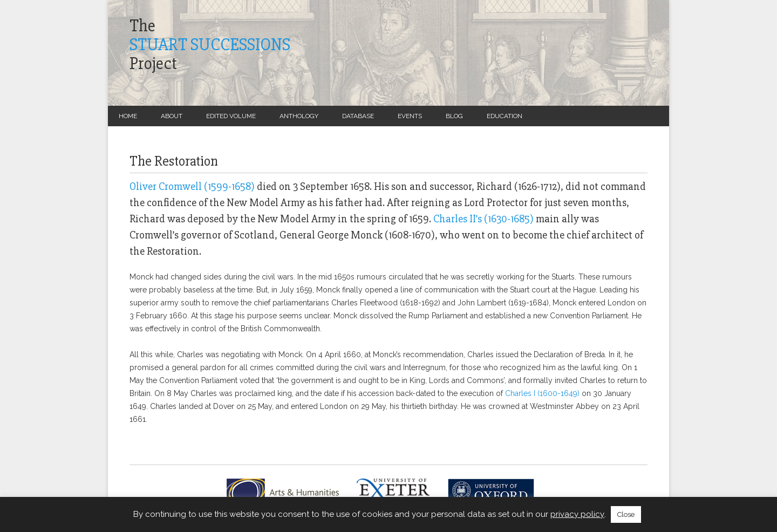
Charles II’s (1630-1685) (483, 219)
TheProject (210, 45)
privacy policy (577, 514)
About (172, 116)
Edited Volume (231, 116)
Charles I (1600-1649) (543, 393)
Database (358, 116)
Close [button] (626, 514)
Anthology (299, 116)
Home (128, 116)
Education (505, 116)
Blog (454, 116)
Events (410, 116)
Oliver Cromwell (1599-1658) (192, 186)
